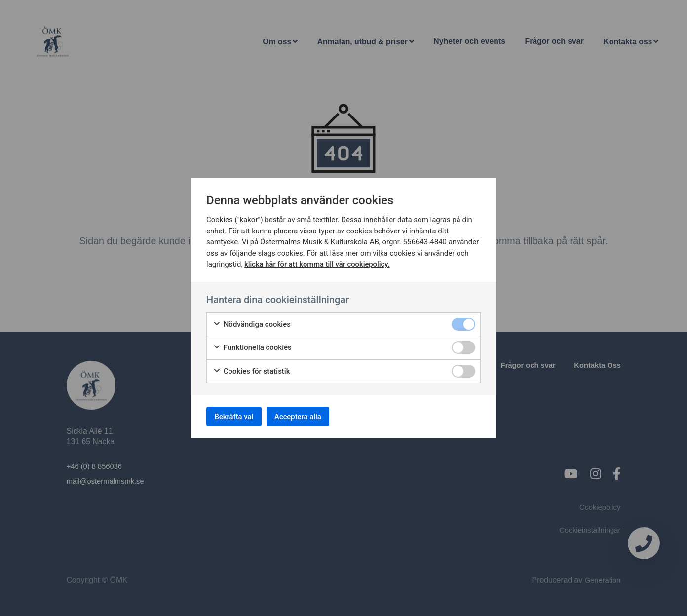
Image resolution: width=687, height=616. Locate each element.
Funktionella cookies (252, 346)
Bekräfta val (238, 416)
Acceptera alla (309, 416)
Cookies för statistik (251, 369)
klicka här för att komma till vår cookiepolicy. (318, 262)
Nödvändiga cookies (252, 323)
